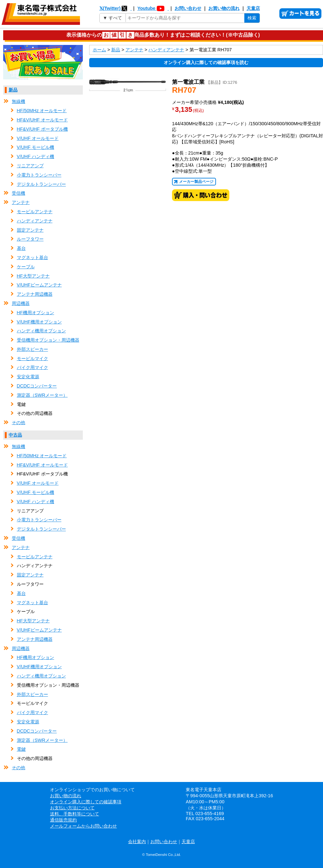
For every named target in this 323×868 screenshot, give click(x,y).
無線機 (18, 101)
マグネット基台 (32, 257)
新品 (13, 90)
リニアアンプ (30, 166)
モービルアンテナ (35, 212)
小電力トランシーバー (39, 175)
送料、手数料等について (75, 814)
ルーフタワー (30, 239)
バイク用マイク (32, 367)
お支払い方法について (72, 808)
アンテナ (21, 202)
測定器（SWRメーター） (42, 395)
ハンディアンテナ (35, 221)
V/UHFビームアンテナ (39, 285)
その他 (18, 423)
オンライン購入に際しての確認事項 (86, 802)
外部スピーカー (32, 349)
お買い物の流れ (224, 8)
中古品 (15, 435)
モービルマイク (32, 358)
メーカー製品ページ (196, 182)
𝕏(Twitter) (116, 8)
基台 (21, 248)
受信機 (18, 193)
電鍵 (21, 749)
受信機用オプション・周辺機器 (48, 340)
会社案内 (137, 842)
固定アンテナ (30, 230)
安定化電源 (28, 377)
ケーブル (26, 267)
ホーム (99, 50)
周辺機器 (21, 303)
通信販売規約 (63, 820)
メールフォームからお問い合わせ (83, 826)
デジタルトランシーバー (41, 184)
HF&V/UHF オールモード (42, 120)
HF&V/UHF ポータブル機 (42, 129)
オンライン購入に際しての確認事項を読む (206, 62)
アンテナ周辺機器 (35, 294)
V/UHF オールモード (38, 138)
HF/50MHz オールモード (42, 111)
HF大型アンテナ (33, 276)
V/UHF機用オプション (39, 322)
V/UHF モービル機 (36, 147)
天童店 (253, 8)
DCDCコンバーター (37, 386)
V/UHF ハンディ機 (36, 156)
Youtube (153, 8)
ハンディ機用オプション (41, 331)
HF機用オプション (36, 313)
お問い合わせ (188, 8)
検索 (252, 18)
